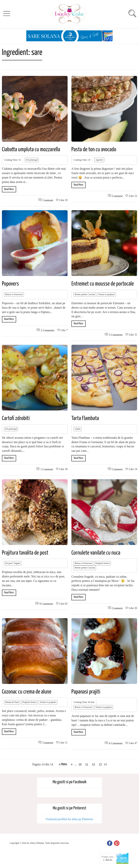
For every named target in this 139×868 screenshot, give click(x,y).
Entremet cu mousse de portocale (103, 284)
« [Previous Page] (72, 765)
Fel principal (32, 160)
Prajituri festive (103, 563)
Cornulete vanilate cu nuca (96, 553)
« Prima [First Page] (63, 765)
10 (80, 765)
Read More (9, 189)
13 (100, 765)
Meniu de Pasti (12, 702)
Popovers (10, 284)
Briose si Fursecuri (14, 294)
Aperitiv (99, 160)
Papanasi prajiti (86, 692)
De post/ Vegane (13, 563)
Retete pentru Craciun (85, 294)
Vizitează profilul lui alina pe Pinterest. (70, 819)
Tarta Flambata (85, 418)
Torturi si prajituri (106, 294)
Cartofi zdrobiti (16, 418)
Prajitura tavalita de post (25, 553)
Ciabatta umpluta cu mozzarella (31, 150)
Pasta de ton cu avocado (94, 150)
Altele (77, 429)
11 (87, 765)
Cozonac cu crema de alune (27, 692)
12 (93, 765)
